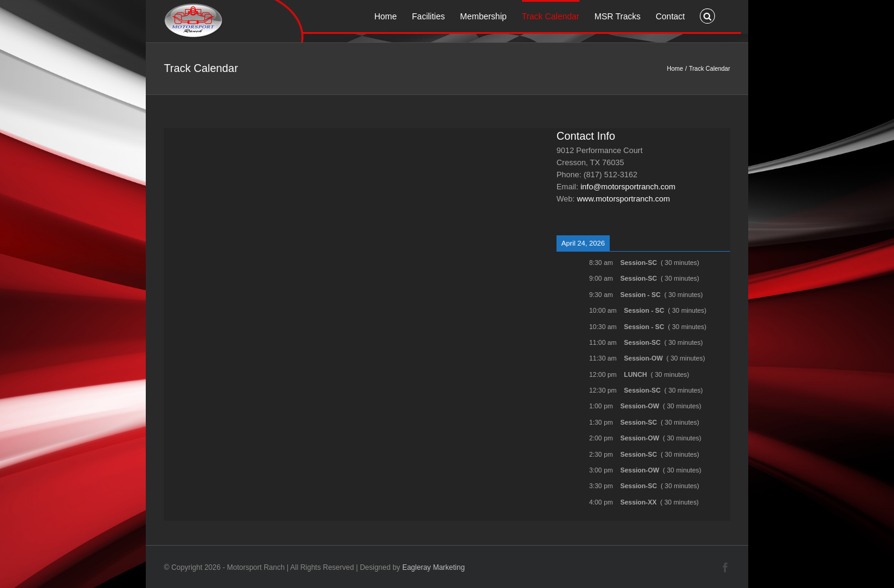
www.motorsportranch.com (624, 199)
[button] (707, 15)
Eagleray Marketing (433, 567)
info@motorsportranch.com (628, 187)
